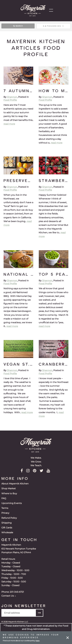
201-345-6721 (17, 592)
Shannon (12, 97)
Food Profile (10, 100)
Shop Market (9, 488)
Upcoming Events (12, 503)
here (37, 641)
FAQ (4, 498)
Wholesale (7, 532)
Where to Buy (9, 493)
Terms (5, 508)
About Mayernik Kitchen (15, 484)
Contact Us (9, 596)
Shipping (6, 523)
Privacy (5, 513)
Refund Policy (9, 518)
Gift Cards (7, 528)
